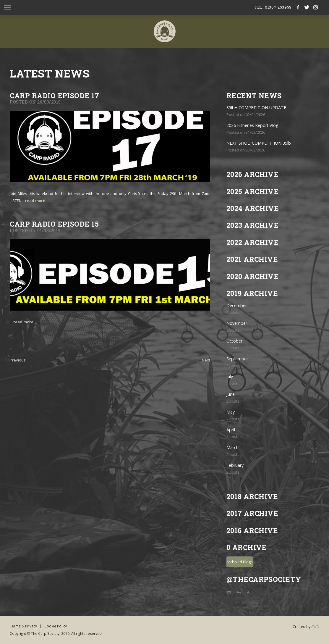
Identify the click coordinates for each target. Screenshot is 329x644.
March (232, 447)
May (231, 412)
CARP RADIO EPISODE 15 (54, 224)
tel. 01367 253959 (273, 7)
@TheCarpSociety (264, 579)
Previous (18, 360)
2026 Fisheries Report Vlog (252, 125)
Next (206, 360)
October (234, 341)
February (235, 465)
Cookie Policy (56, 626)
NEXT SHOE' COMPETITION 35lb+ (260, 143)
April (231, 430)
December (237, 305)
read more (35, 201)
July (230, 376)
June (231, 394)
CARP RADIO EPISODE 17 (54, 95)
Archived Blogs (240, 562)
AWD (315, 627)
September (237, 359)
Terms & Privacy (23, 626)
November (237, 323)
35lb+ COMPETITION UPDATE (256, 108)
